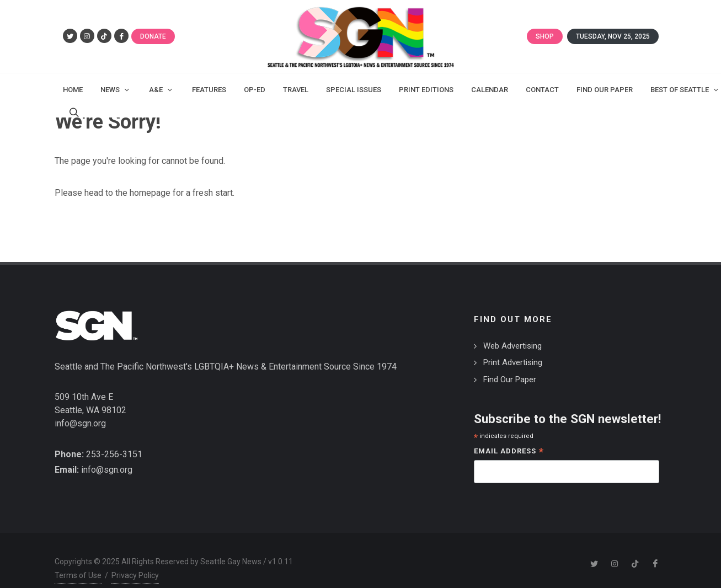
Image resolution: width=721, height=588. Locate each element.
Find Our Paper (510, 379)
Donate (153, 36)
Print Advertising (513, 362)
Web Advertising (512, 346)
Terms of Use (78, 575)
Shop (545, 36)
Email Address (509, 452)
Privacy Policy (135, 575)
